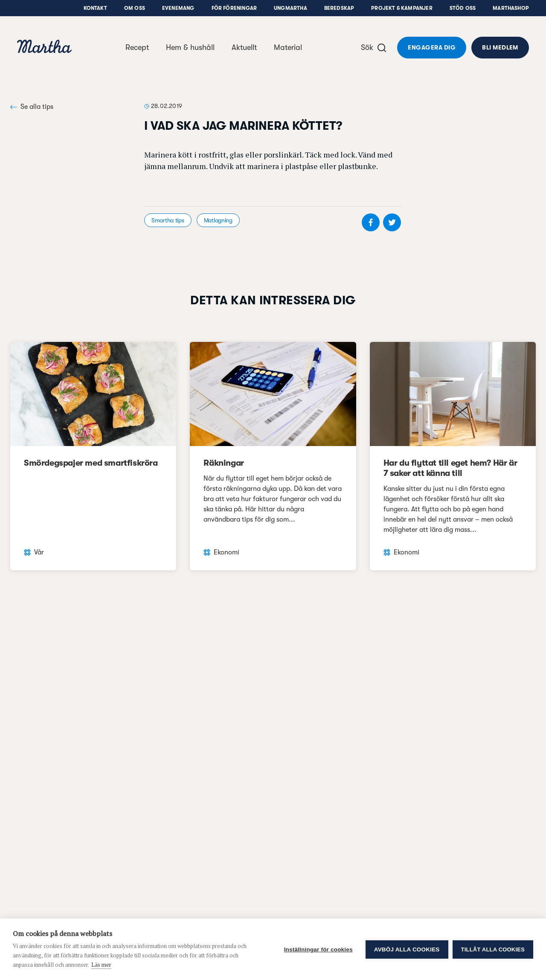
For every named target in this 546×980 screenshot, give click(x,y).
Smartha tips (168, 220)
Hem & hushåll (190, 47)
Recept (137, 47)
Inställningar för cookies (318, 949)
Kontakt (95, 8)
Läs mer (101, 965)
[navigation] (44, 48)
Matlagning (218, 220)
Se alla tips (32, 107)
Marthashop (511, 8)
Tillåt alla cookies (493, 949)
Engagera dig (432, 47)
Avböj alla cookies (407, 949)
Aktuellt (244, 47)
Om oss (135, 8)
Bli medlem (500, 47)
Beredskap (339, 8)
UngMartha (290, 8)
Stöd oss (463, 8)
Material (288, 47)
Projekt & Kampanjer (402, 8)
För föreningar (234, 8)
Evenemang (178, 8)
